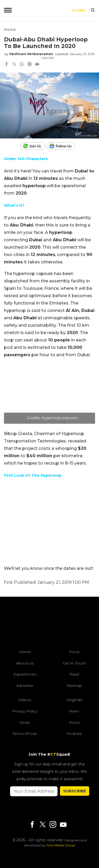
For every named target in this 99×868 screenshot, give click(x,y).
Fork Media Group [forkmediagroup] (61, 845)
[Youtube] (63, 825)
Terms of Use (25, 734)
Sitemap (74, 686)
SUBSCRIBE (75, 791)
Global (79, 10)
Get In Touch (74, 663)
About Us (25, 663)
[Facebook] (32, 825)
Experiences (25, 674)
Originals (74, 700)
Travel (74, 674)
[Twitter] (43, 825)
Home (10, 30)
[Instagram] (53, 825)
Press (74, 722)
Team (74, 711)
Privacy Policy (25, 711)
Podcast (74, 734)
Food (74, 652)
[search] (93, 11)
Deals (25, 722)
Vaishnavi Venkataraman (31, 54)
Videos (25, 700)
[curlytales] (50, 624)
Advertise (25, 686)
